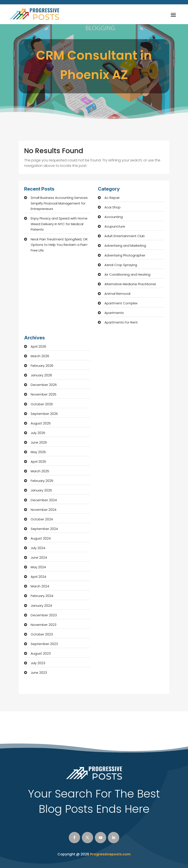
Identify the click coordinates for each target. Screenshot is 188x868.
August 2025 (41, 423)
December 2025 (44, 385)
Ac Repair (112, 198)
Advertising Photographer (125, 255)
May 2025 (38, 452)
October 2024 (42, 519)
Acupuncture (115, 226)
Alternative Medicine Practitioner (130, 284)
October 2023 (42, 634)
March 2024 (40, 586)
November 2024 (44, 510)
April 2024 (38, 577)
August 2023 (41, 653)
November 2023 (44, 625)
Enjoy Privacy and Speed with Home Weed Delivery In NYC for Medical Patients (59, 224)
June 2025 (39, 442)
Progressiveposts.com (110, 854)
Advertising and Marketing (125, 245)
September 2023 (44, 644)
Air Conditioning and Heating (127, 274)
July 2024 (38, 548)
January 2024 (41, 606)
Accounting (114, 217)
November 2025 (44, 394)
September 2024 (44, 529)
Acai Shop (112, 207)
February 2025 (42, 481)
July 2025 (38, 433)
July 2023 (38, 663)
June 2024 (39, 557)
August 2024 (41, 538)
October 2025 (42, 404)
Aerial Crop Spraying (121, 265)
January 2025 (41, 490)
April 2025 (38, 462)
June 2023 (39, 673)
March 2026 (40, 356)
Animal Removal (117, 294)
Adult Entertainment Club (125, 236)
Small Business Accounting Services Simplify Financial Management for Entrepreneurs (59, 203)
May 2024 (38, 567)
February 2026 (42, 366)
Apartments (114, 313)
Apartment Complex (121, 303)
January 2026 (41, 375)
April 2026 (38, 346)
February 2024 (42, 596)
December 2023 (44, 615)
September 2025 (44, 414)
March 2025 (40, 471)
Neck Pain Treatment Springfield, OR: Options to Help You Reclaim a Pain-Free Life (60, 245)
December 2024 (44, 500)
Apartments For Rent (121, 322)
